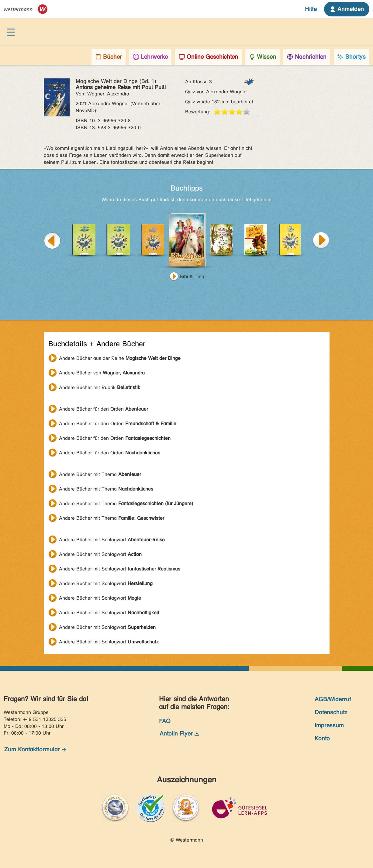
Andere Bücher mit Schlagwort (112, 540)
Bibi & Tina (192, 276)
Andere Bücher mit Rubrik (100, 387)
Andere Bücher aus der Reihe (120, 358)
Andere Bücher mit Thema (100, 474)
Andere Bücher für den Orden (104, 409)
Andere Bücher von (102, 373)
